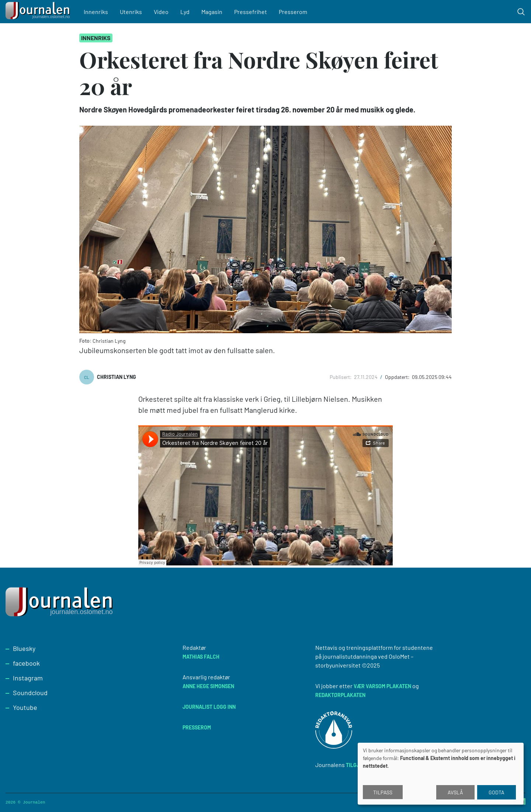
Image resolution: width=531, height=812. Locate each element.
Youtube (25, 707)
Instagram (28, 678)
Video (161, 12)
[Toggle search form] (521, 12)
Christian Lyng (117, 377)
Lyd (185, 12)
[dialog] (441, 774)
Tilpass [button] (383, 792)
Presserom (293, 12)
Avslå (455, 792)
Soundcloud (30, 693)
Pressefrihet (251, 12)
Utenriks (131, 12)
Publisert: (341, 377)
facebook (26, 663)
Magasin (212, 12)
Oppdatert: (398, 377)
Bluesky (24, 648)
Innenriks (96, 12)
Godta (497, 792)
